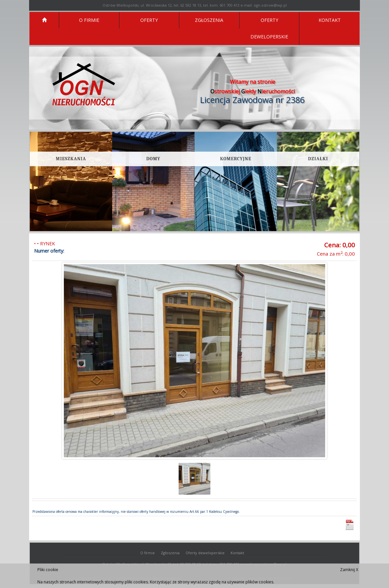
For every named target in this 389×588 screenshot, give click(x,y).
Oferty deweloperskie (205, 553)
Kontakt (237, 553)
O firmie (148, 553)
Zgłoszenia (170, 553)
